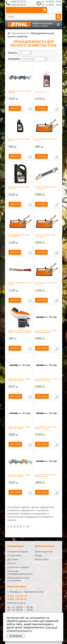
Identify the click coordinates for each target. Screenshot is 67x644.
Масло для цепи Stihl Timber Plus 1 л (19, 140)
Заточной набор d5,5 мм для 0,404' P (46, 284)
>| (28, 526)
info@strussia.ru (17, 603)
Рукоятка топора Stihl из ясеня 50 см (20, 284)
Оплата (12, 563)
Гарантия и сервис (18, 567)
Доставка (13, 559)
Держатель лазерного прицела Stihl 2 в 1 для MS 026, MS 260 (20, 332)
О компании (14, 555)
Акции (38, 555)
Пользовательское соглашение (18, 579)
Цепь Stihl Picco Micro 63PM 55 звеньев (20, 92)
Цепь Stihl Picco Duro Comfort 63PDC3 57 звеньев (19, 428)
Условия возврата (18, 552)
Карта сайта (42, 559)
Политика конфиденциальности (20, 573)
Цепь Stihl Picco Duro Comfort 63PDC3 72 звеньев (19, 476)
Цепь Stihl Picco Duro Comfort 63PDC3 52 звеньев (46, 380)
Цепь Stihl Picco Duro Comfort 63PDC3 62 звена (46, 476)
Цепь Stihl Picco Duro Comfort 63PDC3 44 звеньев (46, 428)
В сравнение (30, 109)
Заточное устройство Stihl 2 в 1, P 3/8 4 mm (46, 188)
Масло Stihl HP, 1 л (42, 92)
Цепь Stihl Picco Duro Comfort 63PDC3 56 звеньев (19, 380)
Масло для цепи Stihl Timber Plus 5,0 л (19, 188)
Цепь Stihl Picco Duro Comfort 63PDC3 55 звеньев (46, 332)
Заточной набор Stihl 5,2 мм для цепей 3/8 (19, 236)
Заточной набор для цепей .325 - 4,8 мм (45, 236)
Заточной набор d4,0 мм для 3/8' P (46, 140)
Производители (44, 552)
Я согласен (16, 636)
